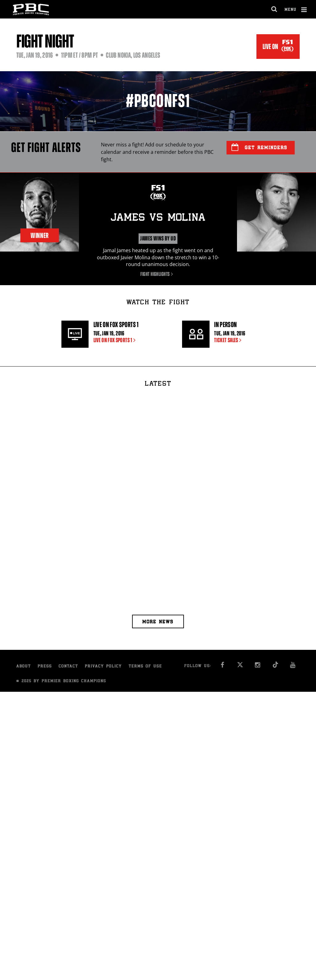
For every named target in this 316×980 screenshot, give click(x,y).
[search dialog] (274, 9)
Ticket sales (229, 340)
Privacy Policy (103, 667)
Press (45, 667)
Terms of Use (145, 667)
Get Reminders (259, 147)
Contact (68, 667)
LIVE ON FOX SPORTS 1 (116, 340)
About (24, 667)
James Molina (158, 218)
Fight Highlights (158, 274)
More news (158, 622)
